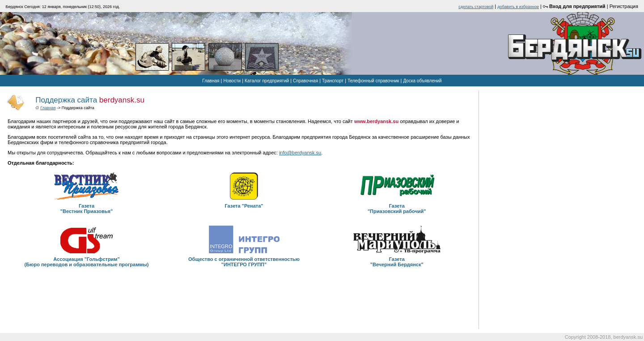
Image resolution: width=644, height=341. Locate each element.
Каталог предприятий (267, 81)
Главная (211, 81)
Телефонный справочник (373, 81)
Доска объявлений (422, 81)
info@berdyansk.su (300, 153)
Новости (232, 81)
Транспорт (333, 81)
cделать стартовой (476, 7)
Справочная (305, 81)
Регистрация (624, 6)
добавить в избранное (518, 7)
